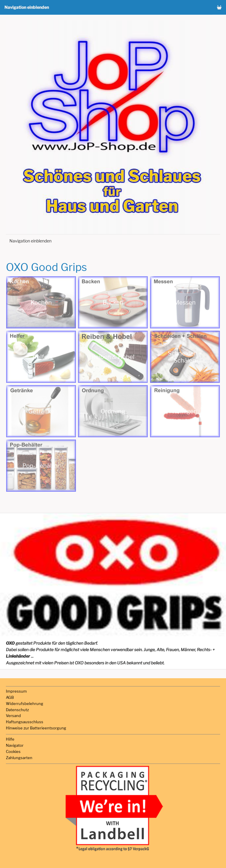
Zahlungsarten (19, 758)
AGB (10, 697)
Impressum (16, 691)
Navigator (15, 745)
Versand (13, 716)
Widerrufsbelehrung (25, 704)
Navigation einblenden (27, 7)
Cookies (13, 751)
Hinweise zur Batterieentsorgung (36, 728)
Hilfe (10, 739)
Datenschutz (17, 710)
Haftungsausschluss (25, 722)
